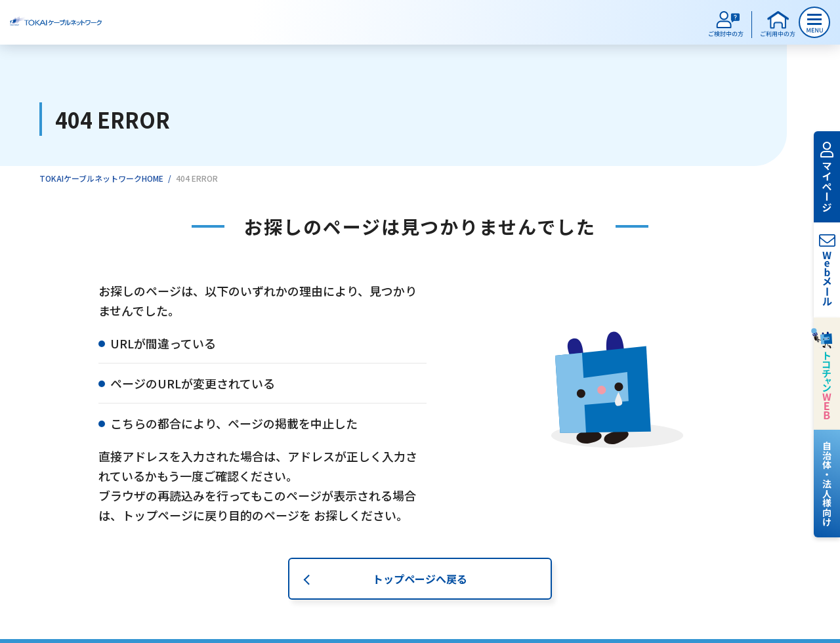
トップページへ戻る (420, 581)
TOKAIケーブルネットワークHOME (101, 178)
